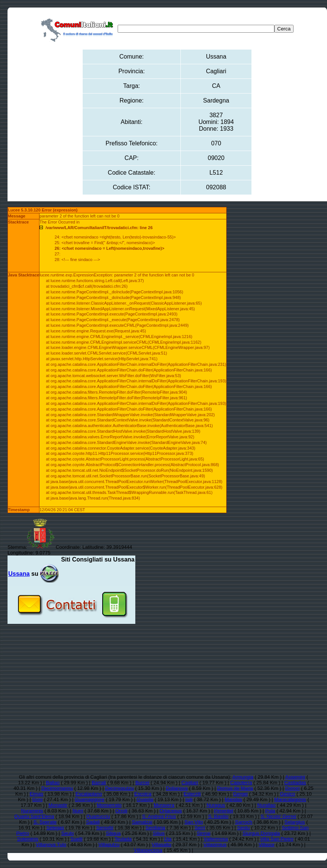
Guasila (145, 799)
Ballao (53, 783)
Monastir (58, 805)
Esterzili (192, 794)
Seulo (67, 833)
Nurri (78, 811)
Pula (270, 811)
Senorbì (105, 828)
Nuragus (216, 805)
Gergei (240, 794)
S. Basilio (218, 816)
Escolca (143, 794)
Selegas (55, 828)
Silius (159, 833)
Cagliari (190, 783)
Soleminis (27, 839)
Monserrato (109, 805)
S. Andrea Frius (159, 816)
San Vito (194, 822)
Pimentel (223, 811)
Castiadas (295, 783)
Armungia (243, 777)
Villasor (266, 845)
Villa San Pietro (277, 839)
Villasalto (162, 845)
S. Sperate (45, 822)
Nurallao (266, 805)
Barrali (99, 783)
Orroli (121, 811)
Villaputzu (109, 845)
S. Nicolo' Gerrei (279, 816)
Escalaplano (89, 794)
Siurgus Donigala (261, 833)
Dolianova (177, 788)
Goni (37, 799)
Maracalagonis (290, 799)
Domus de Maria (235, 788)
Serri (200, 828)
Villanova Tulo (51, 845)
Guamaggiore (90, 799)
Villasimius (215, 845)
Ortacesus (170, 811)
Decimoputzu (120, 788)
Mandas (233, 799)
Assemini (295, 777)
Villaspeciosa (148, 850)
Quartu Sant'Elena (34, 816)
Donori (292, 788)
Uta (168, 839)
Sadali (93, 822)
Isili (189, 799)
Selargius (295, 822)
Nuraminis (32, 811)
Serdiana (155, 828)
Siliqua (113, 833)
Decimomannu (57, 788)
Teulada (123, 839)
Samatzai (142, 822)
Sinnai (204, 833)
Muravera (164, 805)
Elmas (36, 794)
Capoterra (241, 783)
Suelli (76, 839)
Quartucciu (98, 816)
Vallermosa (216, 839)
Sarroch (244, 822)
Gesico (288, 794)
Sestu (243, 828)
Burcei (142, 783)
